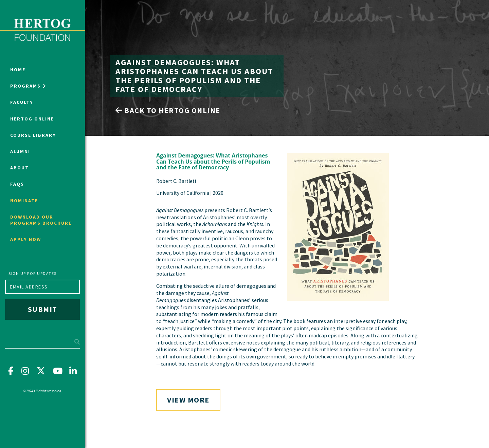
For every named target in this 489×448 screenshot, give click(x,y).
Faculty (22, 102)
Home (18, 70)
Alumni (20, 151)
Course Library (33, 135)
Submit (43, 309)
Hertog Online (32, 119)
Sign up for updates (33, 273)
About (20, 168)
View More (188, 400)
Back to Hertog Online (168, 110)
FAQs (17, 184)
